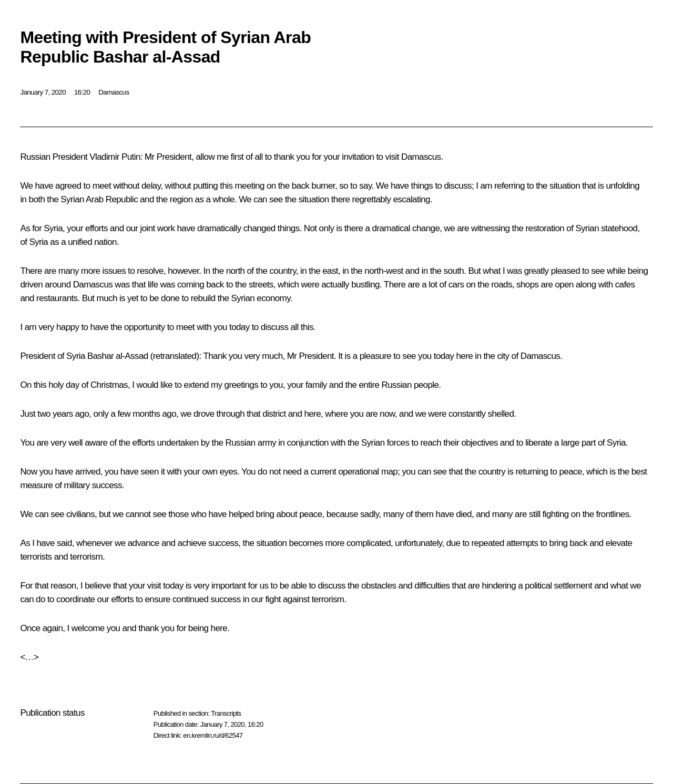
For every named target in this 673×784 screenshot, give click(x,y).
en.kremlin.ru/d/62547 (213, 735)
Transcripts (226, 713)
